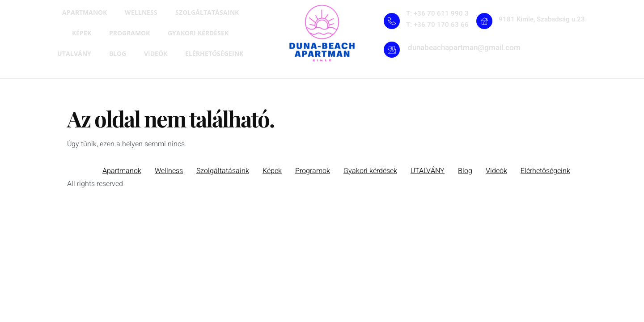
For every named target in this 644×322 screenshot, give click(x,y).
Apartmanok (85, 12)
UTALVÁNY (74, 53)
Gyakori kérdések (198, 33)
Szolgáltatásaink (207, 12)
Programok (129, 33)
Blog (118, 53)
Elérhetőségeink (214, 53)
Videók (156, 53)
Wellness (141, 12)
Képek (82, 33)
